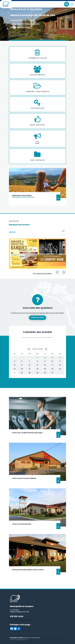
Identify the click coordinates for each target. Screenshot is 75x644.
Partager (63, 232)
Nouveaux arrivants (38, 75)
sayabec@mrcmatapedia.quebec (21, 620)
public (37, 143)
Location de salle (38, 108)
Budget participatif (37, 125)
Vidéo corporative (38, 160)
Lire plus (12, 232)
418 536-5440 (17, 616)
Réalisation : (19, 640)
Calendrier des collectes (37, 58)
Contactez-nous (37, 318)
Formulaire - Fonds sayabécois (38, 92)
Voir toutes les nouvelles (42, 273)
